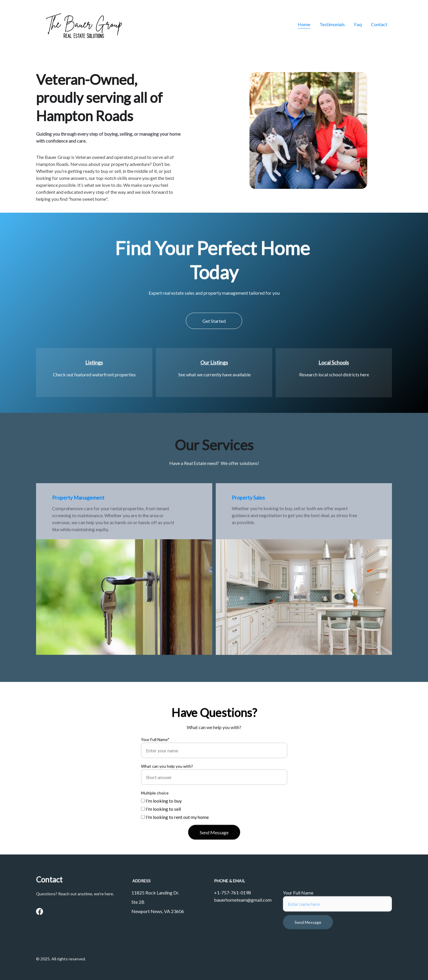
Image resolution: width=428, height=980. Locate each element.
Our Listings (214, 364)
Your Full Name (298, 900)
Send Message (214, 851)
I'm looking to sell (161, 827)
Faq (358, 24)
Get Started (214, 324)
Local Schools (334, 364)
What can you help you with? (167, 785)
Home (304, 24)
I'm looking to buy (161, 819)
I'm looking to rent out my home (175, 835)
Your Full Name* (155, 758)
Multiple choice (155, 811)
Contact (379, 24)
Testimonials (332, 24)
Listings (94, 364)
